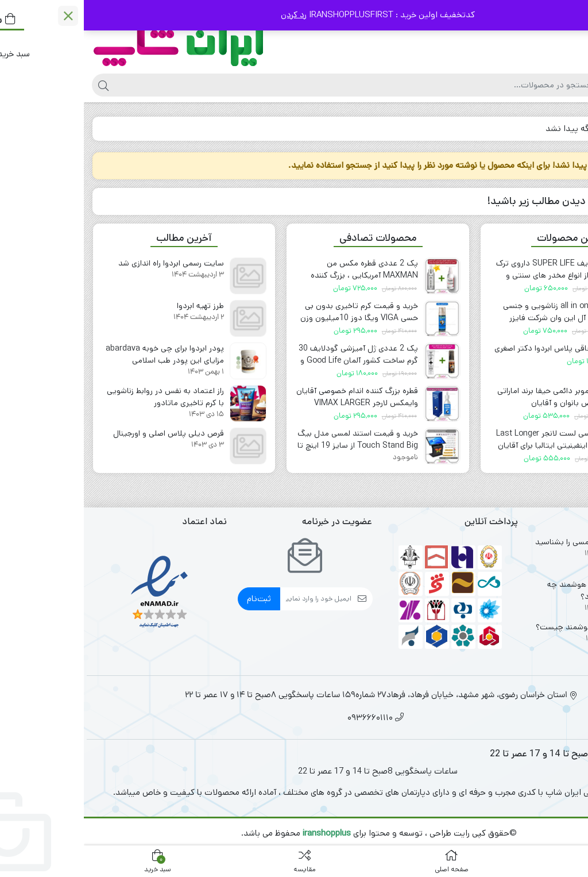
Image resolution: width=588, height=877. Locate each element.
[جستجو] (269, 85)
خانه (566, 128)
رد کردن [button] (210, 15)
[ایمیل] (232, 599)
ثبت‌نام (175, 599)
